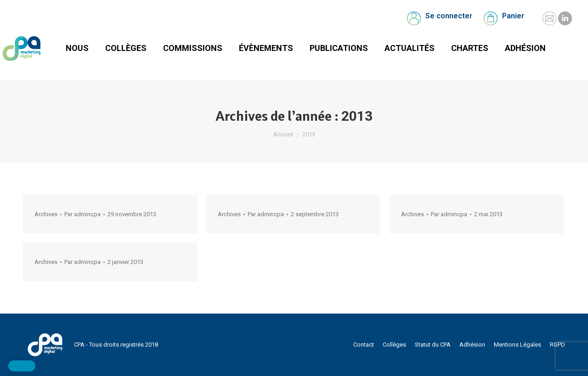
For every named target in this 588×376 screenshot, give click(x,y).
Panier (513, 16)
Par (82, 214)
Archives (46, 214)
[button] (22, 366)
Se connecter (449, 16)
